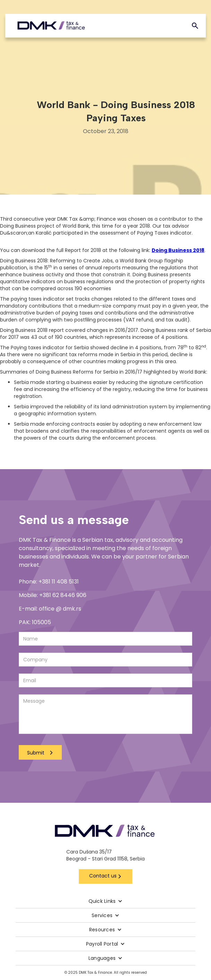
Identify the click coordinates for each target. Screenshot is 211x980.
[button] (106, 901)
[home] (51, 26)
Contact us (103, 876)
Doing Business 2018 (178, 250)
